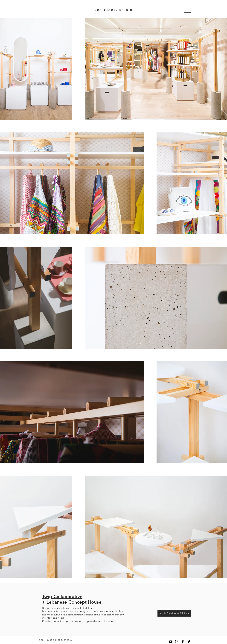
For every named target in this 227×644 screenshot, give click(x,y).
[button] (187, 12)
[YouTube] (171, 642)
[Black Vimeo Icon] (189, 642)
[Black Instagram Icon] (177, 642)
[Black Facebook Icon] (183, 642)
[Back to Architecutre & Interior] (174, 613)
